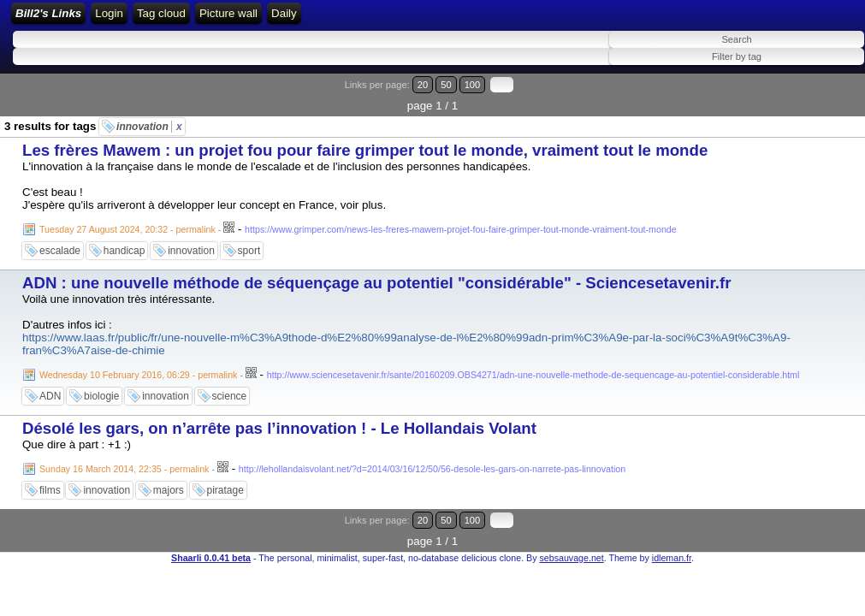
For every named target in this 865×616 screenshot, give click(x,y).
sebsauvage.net (571, 527)
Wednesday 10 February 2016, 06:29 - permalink (138, 365)
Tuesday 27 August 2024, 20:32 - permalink (127, 220)
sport (249, 241)
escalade (60, 241)
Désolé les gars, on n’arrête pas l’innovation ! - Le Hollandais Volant (279, 419)
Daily (595, 19)
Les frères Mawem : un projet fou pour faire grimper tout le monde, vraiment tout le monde (365, 141)
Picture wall (539, 19)
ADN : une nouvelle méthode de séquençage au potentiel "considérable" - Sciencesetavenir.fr (376, 273)
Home (232, 19)
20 (777, 96)
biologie (101, 387)
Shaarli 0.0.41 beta (211, 527)
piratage (225, 481)
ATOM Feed (403, 19)
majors (169, 481)
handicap (124, 241)
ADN (50, 387)
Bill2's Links (155, 19)
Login (275, 19)
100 (812, 96)
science (230, 387)
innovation (149, 117)
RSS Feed (329, 19)
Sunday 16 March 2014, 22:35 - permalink (124, 459)
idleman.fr (672, 527)
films (50, 481)
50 (794, 96)
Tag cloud (472, 19)
